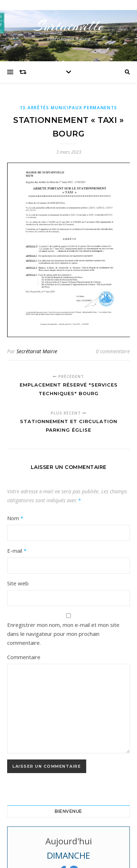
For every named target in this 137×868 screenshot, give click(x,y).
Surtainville (69, 26)
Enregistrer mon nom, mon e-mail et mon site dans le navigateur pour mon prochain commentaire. (63, 634)
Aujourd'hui (69, 841)
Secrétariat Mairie (37, 351)
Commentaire (24, 657)
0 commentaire (113, 351)
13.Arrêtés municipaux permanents (68, 108)
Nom (15, 518)
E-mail (17, 551)
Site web (18, 583)
